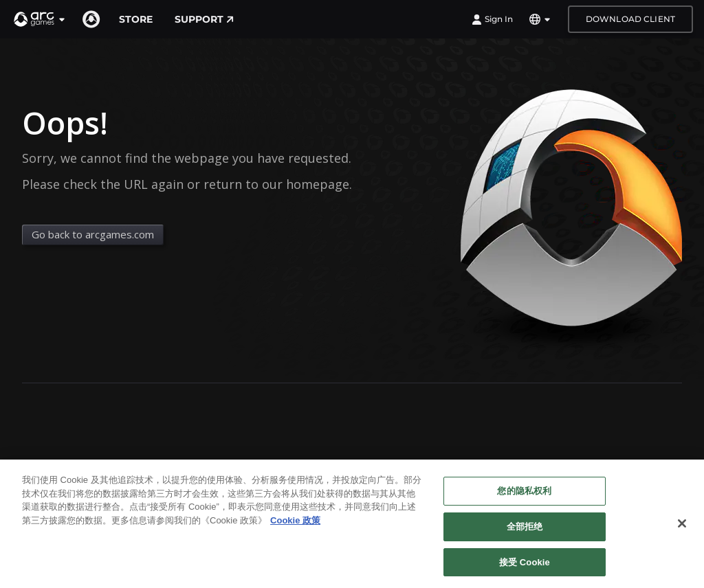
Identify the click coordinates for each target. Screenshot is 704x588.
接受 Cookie (525, 568)
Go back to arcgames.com (93, 234)
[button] (40, 19)
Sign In (492, 19)
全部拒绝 (525, 532)
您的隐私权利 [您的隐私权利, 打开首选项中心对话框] (524, 497)
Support (204, 19)
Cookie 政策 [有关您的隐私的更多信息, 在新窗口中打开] (295, 526)
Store (136, 19)
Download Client (630, 19)
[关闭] (682, 530)
